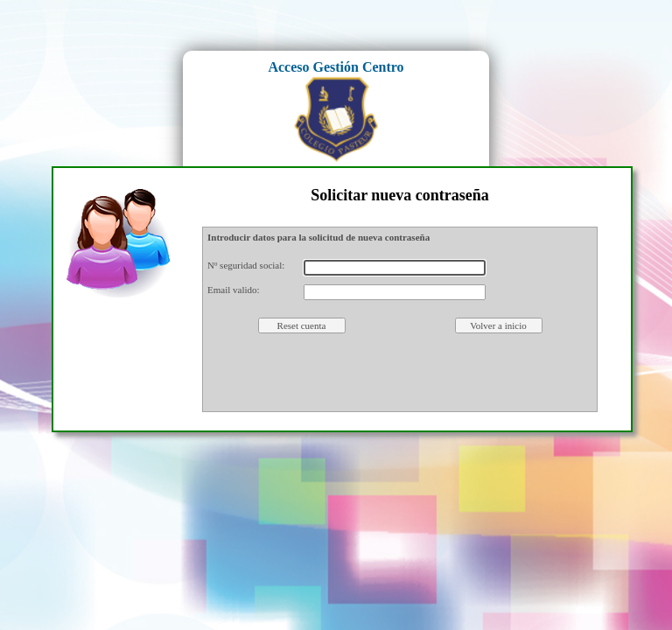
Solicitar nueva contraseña (400, 195)
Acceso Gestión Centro (336, 67)
